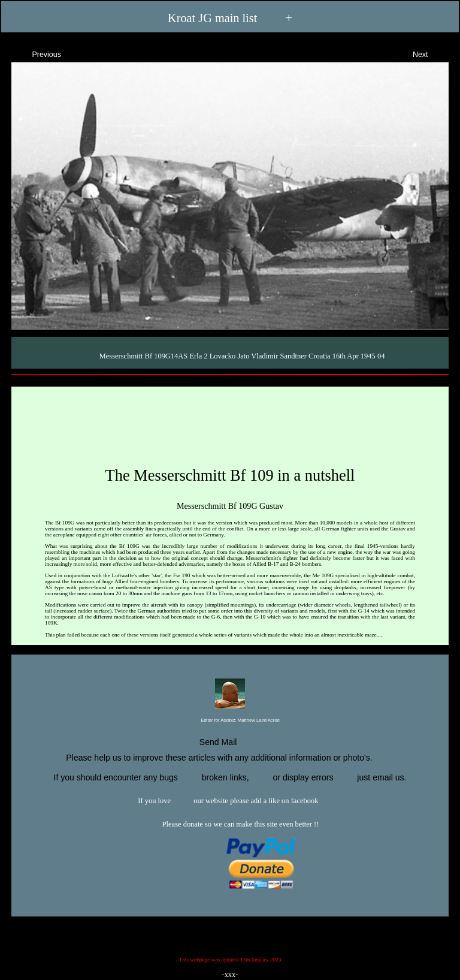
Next (431, 53)
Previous (36, 53)
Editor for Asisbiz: (230, 721)
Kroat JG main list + (230, 18)
